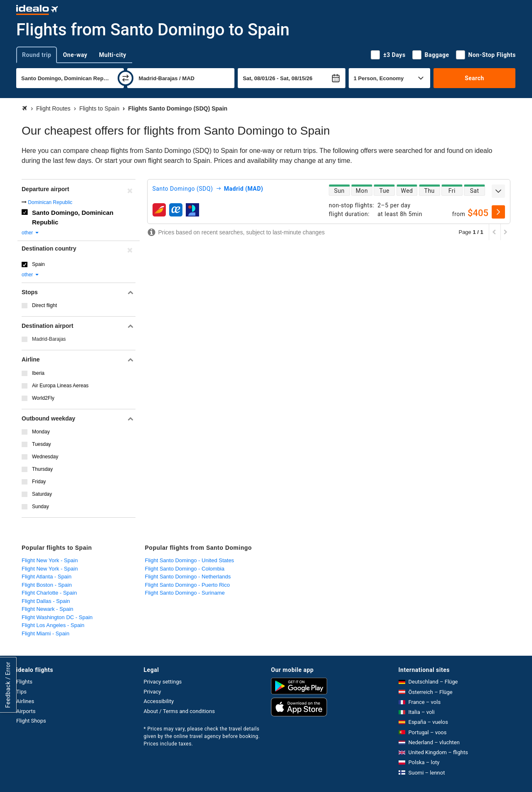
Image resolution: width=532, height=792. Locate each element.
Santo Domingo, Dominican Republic (73, 217)
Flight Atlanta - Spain (47, 577)
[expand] (498, 191)
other (31, 233)
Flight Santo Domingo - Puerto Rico (187, 585)
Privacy (153, 692)
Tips (21, 692)
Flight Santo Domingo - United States (190, 560)
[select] (498, 212)
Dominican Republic (50, 202)
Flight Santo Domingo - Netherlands (188, 577)
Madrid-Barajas (49, 339)
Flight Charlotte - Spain (49, 593)
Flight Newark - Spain (47, 609)
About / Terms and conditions (179, 711)
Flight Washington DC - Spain (57, 617)
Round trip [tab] (37, 55)
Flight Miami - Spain (46, 633)
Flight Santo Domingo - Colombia (185, 569)
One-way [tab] (75, 55)
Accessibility (159, 701)
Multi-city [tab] (113, 55)
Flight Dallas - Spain (46, 601)
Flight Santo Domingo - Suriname (185, 593)
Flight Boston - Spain (47, 585)
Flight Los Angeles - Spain (53, 625)
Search (474, 78)
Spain (38, 264)
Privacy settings (163, 682)
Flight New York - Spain (50, 560)
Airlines (25, 701)
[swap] (126, 78)
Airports (26, 711)
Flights (24, 682)
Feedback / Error (8, 685)
